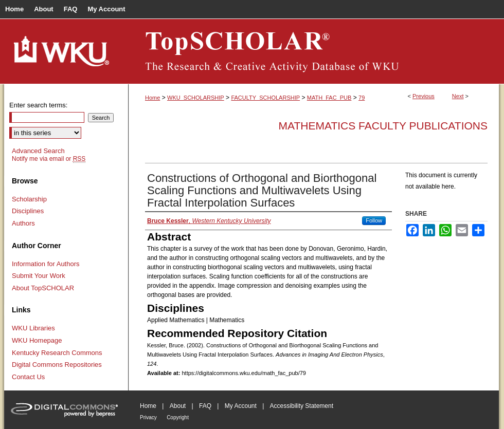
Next (458, 96)
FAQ (205, 406)
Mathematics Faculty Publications (383, 126)
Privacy (148, 417)
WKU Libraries (33, 328)
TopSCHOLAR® (314, 51)
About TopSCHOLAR (43, 288)
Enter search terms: (38, 105)
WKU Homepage (37, 340)
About (178, 406)
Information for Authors (46, 264)
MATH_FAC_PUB (329, 98)
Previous (424, 96)
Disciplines (28, 211)
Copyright (178, 417)
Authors (23, 223)
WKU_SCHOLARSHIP (196, 98)
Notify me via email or (49, 159)
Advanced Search (38, 151)
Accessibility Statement (302, 406)
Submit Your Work (39, 276)
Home (152, 98)
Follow (374, 220)
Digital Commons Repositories (57, 365)
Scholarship (29, 199)
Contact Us (28, 377)
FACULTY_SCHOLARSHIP (265, 98)
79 (362, 98)
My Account (241, 406)
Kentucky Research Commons (57, 353)
